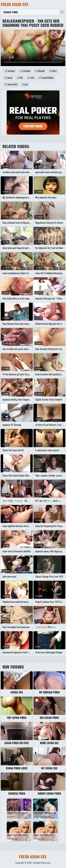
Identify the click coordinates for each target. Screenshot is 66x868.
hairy (54, 71)
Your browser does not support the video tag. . (33, 48)
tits (21, 77)
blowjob (41, 71)
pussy (10, 77)
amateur (11, 71)
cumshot (26, 71)
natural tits (12, 84)
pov (26, 84)
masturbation (48, 77)
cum (32, 77)
